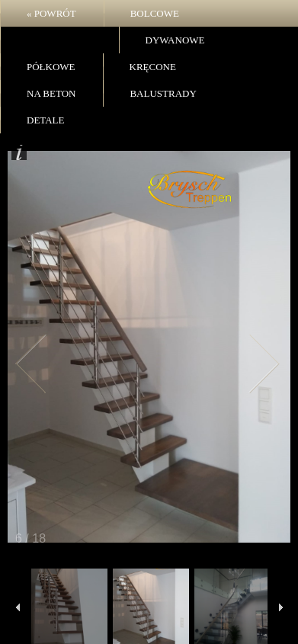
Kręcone (153, 67)
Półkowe (51, 67)
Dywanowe (175, 40)
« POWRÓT (51, 13)
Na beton (51, 93)
